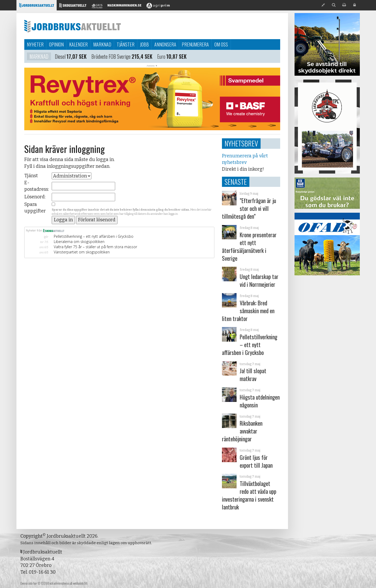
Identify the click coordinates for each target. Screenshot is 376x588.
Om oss (221, 44)
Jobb (144, 44)
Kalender (78, 44)
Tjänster (126, 44)
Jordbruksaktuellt (73, 26)
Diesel (60, 57)
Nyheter (35, 44)
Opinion (56, 44)
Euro (161, 57)
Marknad (102, 44)
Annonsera (165, 44)
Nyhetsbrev (241, 143)
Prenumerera (195, 44)
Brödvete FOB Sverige (111, 57)
